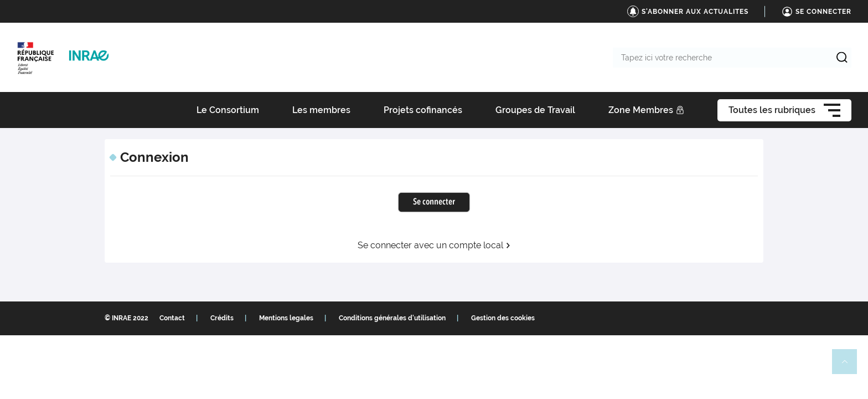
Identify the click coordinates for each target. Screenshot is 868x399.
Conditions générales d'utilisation (392, 318)
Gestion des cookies (503, 318)
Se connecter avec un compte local (434, 245)
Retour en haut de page (849, 366)
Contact (172, 318)
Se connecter (434, 202)
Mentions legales (286, 318)
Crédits (222, 318)
